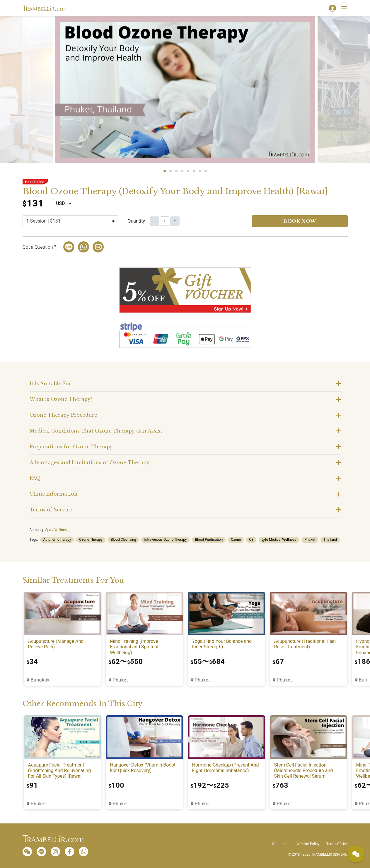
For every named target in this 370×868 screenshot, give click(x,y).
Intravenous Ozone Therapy (165, 540)
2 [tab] (170, 171)
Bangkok (40, 680)
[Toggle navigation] (344, 8)
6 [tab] (194, 171)
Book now (300, 221)
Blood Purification (209, 540)
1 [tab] (165, 171)
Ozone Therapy (91, 540)
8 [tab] (206, 171)
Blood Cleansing (123, 540)
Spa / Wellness (57, 530)
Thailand (330, 540)
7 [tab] (200, 171)
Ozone (236, 540)
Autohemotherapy (57, 540)
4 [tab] (182, 171)
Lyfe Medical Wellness (279, 540)
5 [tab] (188, 171)
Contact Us (281, 844)
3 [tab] (176, 171)
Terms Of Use (337, 844)
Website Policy (308, 844)
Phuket (310, 540)
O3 (251, 540)
